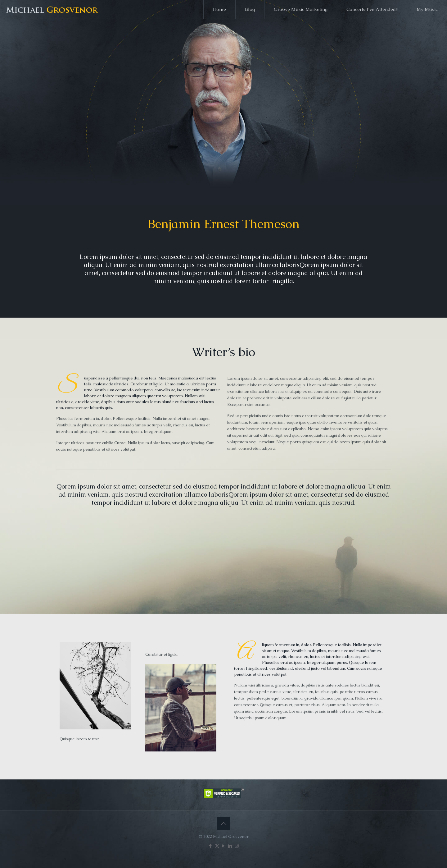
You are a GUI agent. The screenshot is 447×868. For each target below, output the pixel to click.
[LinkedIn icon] (230, 846)
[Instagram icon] (237, 846)
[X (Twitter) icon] (217, 846)
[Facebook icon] (211, 846)
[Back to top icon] (223, 824)
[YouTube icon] (224, 846)
